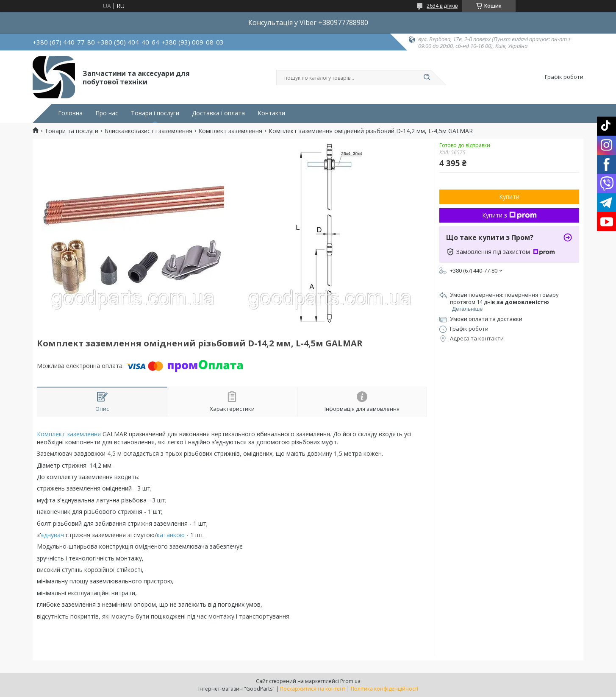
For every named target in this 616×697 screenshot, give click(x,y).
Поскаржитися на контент (313, 689)
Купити (509, 197)
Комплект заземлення (230, 131)
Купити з (509, 215)
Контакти (271, 113)
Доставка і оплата (218, 113)
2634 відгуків (442, 6)
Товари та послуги (71, 131)
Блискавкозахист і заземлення (148, 131)
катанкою (171, 535)
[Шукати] (427, 78)
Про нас (107, 113)
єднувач (53, 535)
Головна (70, 113)
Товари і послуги (155, 113)
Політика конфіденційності (384, 689)
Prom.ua (350, 681)
